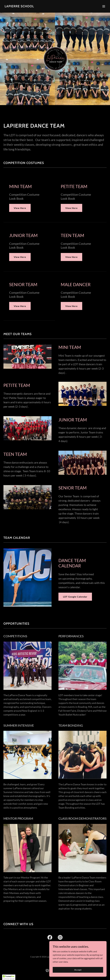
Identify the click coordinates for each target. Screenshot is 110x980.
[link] (19, 6)
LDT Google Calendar (75, 597)
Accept (78, 972)
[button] (104, 6)
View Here (20, 208)
